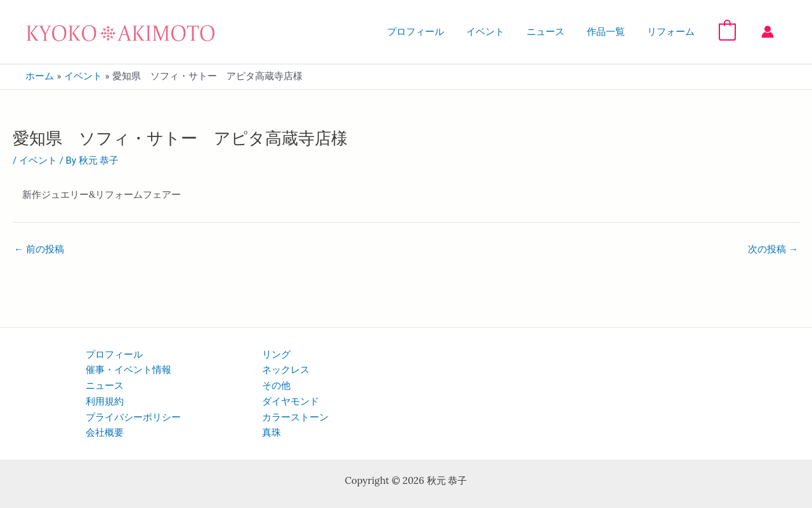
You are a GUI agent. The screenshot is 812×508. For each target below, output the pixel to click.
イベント (497, 32)
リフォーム (673, 32)
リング (276, 355)
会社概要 (105, 433)
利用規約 (105, 401)
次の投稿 (773, 250)
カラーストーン (295, 417)
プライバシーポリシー (133, 417)
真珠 (272, 433)
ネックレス (286, 370)
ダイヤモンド (291, 401)
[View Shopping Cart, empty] (727, 31)
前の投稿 (39, 250)
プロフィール (430, 32)
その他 (276, 386)
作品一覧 (611, 32)
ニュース (554, 32)
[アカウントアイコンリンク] (768, 32)
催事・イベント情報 (128, 370)
